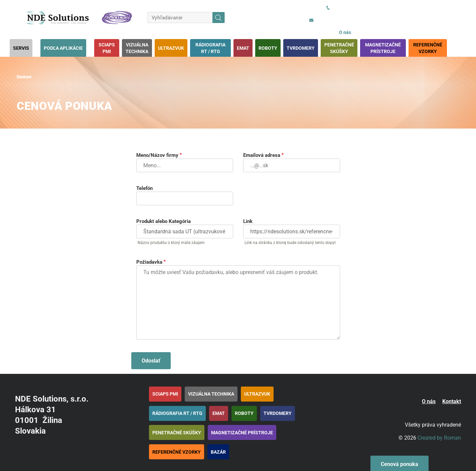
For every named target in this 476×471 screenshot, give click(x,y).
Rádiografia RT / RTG (210, 48)
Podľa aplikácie (63, 48)
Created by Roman (439, 438)
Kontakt (452, 401)
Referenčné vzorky (428, 48)
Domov (24, 77)
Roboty (268, 48)
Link (248, 221)
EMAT (243, 48)
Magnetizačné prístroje (383, 48)
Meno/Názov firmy (157, 155)
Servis (21, 48)
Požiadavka (149, 262)
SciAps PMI (107, 48)
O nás (345, 32)
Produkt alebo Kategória (164, 221)
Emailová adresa (262, 155)
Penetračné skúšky (339, 48)
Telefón (144, 188)
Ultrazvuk (171, 48)
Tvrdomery (301, 48)
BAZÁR (218, 452)
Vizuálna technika (137, 48)
